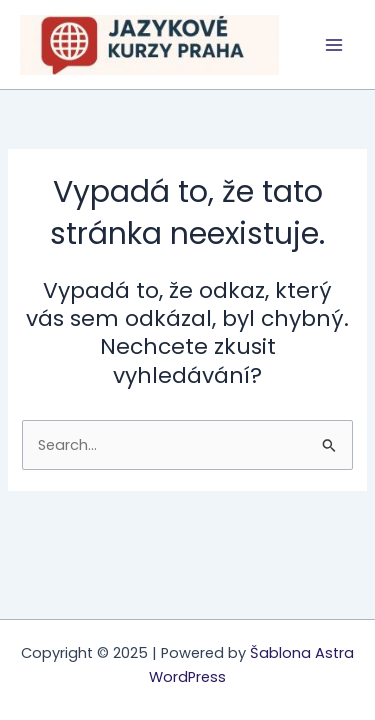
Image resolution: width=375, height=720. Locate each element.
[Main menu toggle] (334, 45)
